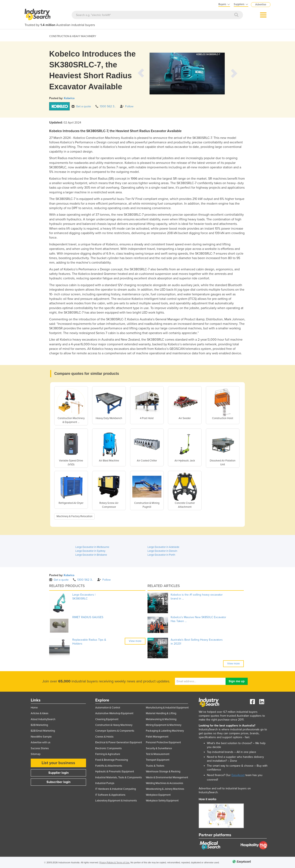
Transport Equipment (158, 760)
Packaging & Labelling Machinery (165, 731)
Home (34, 708)
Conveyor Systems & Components (115, 731)
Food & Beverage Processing (112, 760)
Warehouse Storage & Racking (163, 772)
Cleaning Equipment (107, 719)
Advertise (261, 5)
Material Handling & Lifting (161, 713)
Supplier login (58, 773)
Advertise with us (41, 742)
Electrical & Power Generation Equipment (119, 742)
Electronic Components (108, 748)
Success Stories (40, 748)
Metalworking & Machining (161, 719)
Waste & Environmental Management (167, 777)
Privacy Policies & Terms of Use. (115, 863)
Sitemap (36, 754)
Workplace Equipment (158, 795)
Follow (127, 106)
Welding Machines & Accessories (165, 783)
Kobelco (69, 98)
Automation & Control (108, 708)
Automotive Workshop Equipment (114, 713)
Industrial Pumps (105, 783)
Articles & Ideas (40, 713)
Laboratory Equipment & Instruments (116, 801)
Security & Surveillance (159, 748)
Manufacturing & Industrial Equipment (167, 708)
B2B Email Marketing (43, 731)
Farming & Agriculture (108, 754)
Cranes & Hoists (104, 737)
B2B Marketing (39, 725)
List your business (58, 763)
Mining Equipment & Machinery (164, 725)
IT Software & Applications (110, 795)
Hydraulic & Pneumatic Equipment (115, 772)
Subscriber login (58, 782)
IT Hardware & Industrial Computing (116, 789)
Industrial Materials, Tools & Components (119, 777)
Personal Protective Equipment (163, 742)
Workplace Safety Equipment (162, 801)
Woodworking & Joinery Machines (165, 789)
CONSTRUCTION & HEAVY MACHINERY (73, 36)
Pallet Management (157, 737)
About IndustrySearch (43, 719)
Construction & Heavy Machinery (114, 725)
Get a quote (81, 106)
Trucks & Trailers (155, 766)
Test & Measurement (158, 754)
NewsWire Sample (41, 737)
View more (135, 641)
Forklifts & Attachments (109, 766)
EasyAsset (238, 775)
